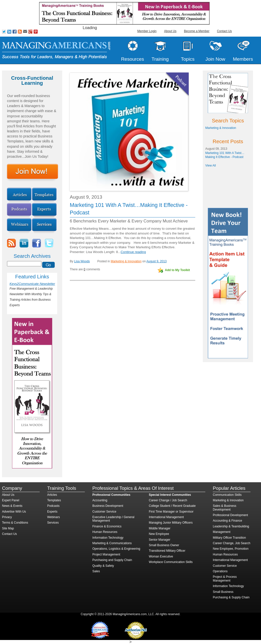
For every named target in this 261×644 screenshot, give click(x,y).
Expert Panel (11, 500)
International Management (166, 517)
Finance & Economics (107, 526)
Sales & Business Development (224, 508)
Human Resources (105, 532)
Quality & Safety (103, 566)
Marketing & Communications (112, 543)
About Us (170, 31)
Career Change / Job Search (168, 500)
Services (53, 523)
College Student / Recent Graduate (172, 506)
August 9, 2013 (156, 261)
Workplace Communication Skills (171, 562)
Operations (220, 571)
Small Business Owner (164, 545)
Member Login (147, 31)
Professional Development (230, 515)
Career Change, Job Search (232, 543)
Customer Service (104, 512)
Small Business (223, 592)
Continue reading (133, 252)
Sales (96, 571)
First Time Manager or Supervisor (171, 512)
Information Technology (108, 538)
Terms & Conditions (15, 523)
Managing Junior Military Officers (171, 523)
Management (222, 532)
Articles (52, 495)
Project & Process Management (225, 579)
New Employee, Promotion (231, 549)
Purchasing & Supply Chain (231, 597)
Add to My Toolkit (177, 270)
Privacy (7, 517)
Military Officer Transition (229, 538)
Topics (188, 59)
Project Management (106, 554)
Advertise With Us (14, 512)
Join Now (215, 59)
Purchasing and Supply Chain (112, 560)
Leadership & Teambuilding (231, 526)
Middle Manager (160, 528)
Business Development (108, 506)
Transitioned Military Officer (167, 551)
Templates (54, 500)
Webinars (53, 517)
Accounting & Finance (227, 521)
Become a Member (197, 31)
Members (243, 59)
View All (211, 166)
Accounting (100, 500)
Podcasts (53, 506)
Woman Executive (161, 556)
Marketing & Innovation (126, 261)
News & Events (12, 506)
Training (160, 59)
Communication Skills (227, 495)
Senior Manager (159, 540)
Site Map (8, 528)
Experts (52, 512)
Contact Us (224, 31)
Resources (133, 59)
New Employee (159, 534)
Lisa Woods (82, 261)
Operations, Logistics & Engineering (116, 549)
